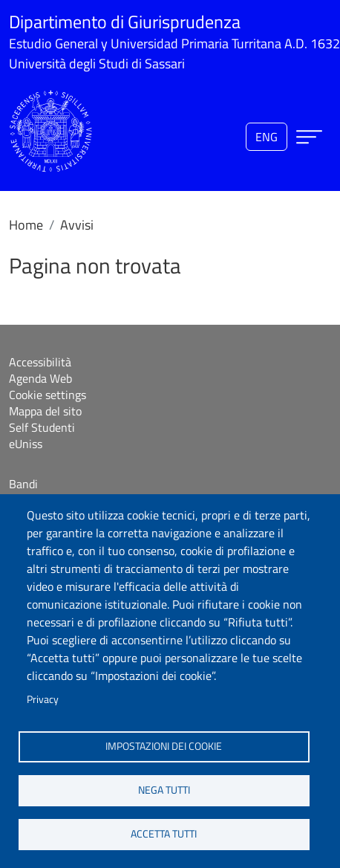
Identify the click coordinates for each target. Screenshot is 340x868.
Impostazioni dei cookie (164, 746)
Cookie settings (48, 395)
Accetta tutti (164, 834)
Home (26, 225)
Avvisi (77, 225)
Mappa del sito (45, 411)
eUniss (26, 444)
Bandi (23, 484)
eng (267, 137)
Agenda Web (40, 378)
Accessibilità (40, 362)
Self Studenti (42, 427)
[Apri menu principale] (309, 137)
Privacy (43, 699)
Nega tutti (164, 790)
